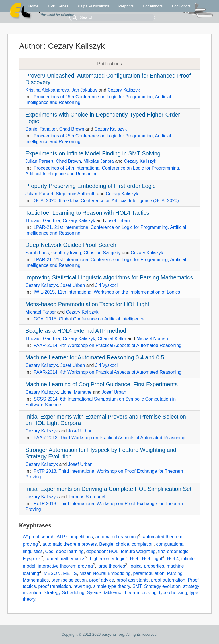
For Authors (153, 6)
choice (122, 544)
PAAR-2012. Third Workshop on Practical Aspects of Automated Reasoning (109, 438)
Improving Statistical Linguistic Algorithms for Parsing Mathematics (109, 277)
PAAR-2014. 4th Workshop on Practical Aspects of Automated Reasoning (108, 345)
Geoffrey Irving (66, 253)
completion (143, 544)
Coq (49, 551)
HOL (135, 559)
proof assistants (132, 580)
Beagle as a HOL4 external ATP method (76, 331)
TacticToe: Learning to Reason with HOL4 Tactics (87, 213)
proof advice (102, 580)
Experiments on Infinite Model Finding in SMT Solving (93, 153)
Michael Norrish (152, 339)
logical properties (147, 566)
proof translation (55, 586)
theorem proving (140, 593)
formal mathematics (66, 559)
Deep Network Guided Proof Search (71, 245)
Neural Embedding (112, 573)
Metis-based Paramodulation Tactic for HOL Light (87, 304)
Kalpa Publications (93, 6)
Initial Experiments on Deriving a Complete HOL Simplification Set (108, 489)
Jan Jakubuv (85, 90)
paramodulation (149, 573)
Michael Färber (41, 312)
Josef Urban (117, 221)
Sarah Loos (37, 253)
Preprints (126, 6)
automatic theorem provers (69, 544)
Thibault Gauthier (43, 221)
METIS (70, 573)
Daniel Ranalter (41, 129)
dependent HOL (102, 551)
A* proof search (38, 537)
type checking (173, 593)
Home (34, 6)
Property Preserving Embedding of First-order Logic (90, 186)
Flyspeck (32, 559)
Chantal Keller (112, 339)
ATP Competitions (75, 537)
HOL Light (152, 559)
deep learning (70, 551)
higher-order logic (108, 559)
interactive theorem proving (65, 566)
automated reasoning (117, 537)
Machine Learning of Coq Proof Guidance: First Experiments (102, 384)
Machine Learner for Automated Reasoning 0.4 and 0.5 (95, 357)
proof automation (168, 580)
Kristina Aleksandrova (47, 90)
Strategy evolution (162, 586)
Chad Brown (72, 129)
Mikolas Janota (99, 161)
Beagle (106, 544)
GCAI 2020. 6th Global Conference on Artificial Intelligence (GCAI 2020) (106, 201)
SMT (137, 586)
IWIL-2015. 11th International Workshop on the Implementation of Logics (107, 292)
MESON (52, 573)
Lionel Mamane (76, 392)
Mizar (85, 573)
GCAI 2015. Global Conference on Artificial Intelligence (89, 319)
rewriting (82, 586)
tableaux (113, 593)
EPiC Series (58, 6)
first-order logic (173, 551)
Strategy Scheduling (64, 593)
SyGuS (94, 593)
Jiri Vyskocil (107, 285)
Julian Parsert (39, 161)
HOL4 (173, 559)
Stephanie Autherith (76, 194)
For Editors (181, 6)
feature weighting (138, 551)
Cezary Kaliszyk (124, 90)
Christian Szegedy (102, 253)
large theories (111, 566)
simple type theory (112, 586)
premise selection (69, 580)
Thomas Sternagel (86, 497)
